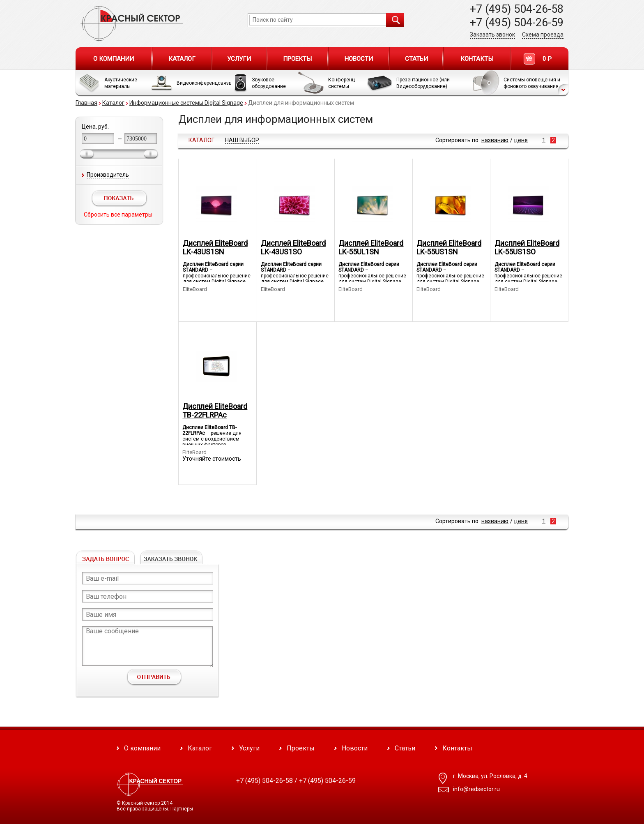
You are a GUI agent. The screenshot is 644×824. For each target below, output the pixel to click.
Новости (359, 59)
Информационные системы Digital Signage (186, 103)
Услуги (239, 59)
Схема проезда (543, 35)
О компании (114, 59)
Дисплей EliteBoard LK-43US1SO (293, 247)
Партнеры (182, 809)
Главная (86, 103)
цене (521, 140)
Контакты (477, 59)
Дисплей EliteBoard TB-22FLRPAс (215, 411)
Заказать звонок (492, 35)
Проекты (297, 59)
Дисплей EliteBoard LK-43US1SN (215, 247)
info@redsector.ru (476, 789)
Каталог (182, 59)
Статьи (416, 59)
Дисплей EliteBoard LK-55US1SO (527, 247)
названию (495, 140)
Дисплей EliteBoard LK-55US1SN (449, 247)
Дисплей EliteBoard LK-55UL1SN (371, 247)
